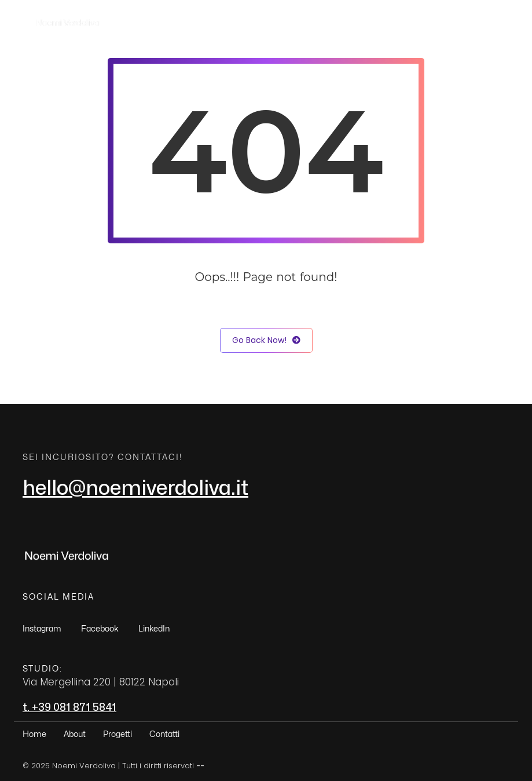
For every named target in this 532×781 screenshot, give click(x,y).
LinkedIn (154, 629)
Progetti (409, 22)
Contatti (467, 22)
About (357, 22)
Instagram (42, 629)
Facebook (100, 629)
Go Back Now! (266, 340)
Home (309, 22)
